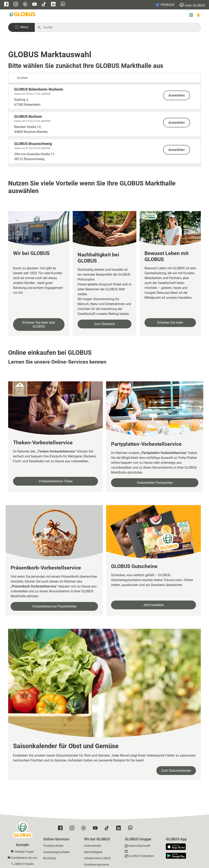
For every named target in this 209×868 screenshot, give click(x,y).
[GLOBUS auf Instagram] (16, 5)
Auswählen (177, 95)
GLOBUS (192, 5)
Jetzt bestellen (153, 605)
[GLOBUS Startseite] (22, 15)
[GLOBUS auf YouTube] (34, 5)
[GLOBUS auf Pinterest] (25, 5)
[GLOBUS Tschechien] (139, 855)
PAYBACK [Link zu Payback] (165, 5)
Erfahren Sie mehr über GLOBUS (39, 325)
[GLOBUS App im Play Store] (176, 856)
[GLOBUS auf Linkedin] (53, 5)
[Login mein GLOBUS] (198, 15)
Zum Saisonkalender (176, 771)
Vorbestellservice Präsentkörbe (54, 606)
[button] (21, 27)
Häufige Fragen (24, 852)
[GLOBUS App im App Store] (177, 847)
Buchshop (50, 858)
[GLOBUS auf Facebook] (6, 5)
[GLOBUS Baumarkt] (138, 846)
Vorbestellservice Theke (56, 481)
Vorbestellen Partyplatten (155, 483)
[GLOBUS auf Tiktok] (44, 5)
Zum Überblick (104, 324)
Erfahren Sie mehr (170, 323)
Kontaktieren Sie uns (24, 858)
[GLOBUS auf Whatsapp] (63, 4)
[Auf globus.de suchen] (120, 27)
